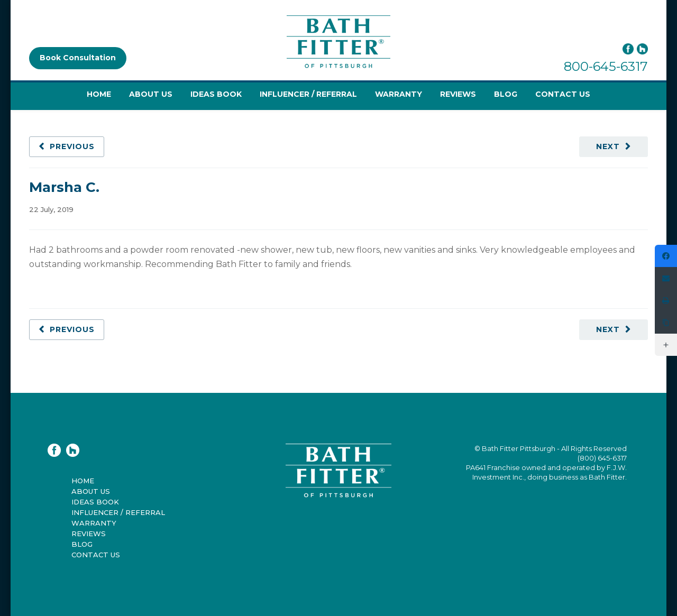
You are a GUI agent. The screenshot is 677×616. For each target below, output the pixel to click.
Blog (506, 94)
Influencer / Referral (308, 94)
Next (608, 146)
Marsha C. (64, 187)
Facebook (628, 49)
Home (99, 94)
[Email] (666, 278)
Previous (72, 146)
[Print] (666, 300)
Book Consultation (78, 58)
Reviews (458, 94)
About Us (151, 94)
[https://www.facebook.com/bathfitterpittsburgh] (666, 256)
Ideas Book (216, 94)
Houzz (642, 49)
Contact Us (563, 94)
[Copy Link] (666, 323)
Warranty (399, 94)
